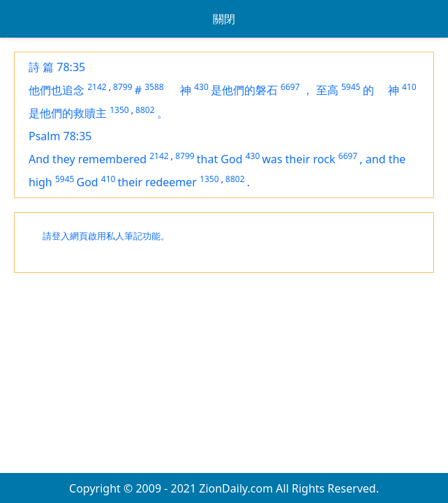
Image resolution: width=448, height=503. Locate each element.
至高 (327, 90)
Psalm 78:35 (60, 136)
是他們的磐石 (244, 90)
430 (201, 87)
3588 (154, 87)
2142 (97, 87)
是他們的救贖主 (68, 113)
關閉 (224, 19)
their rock (311, 159)
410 (409, 87)
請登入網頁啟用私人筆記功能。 (106, 236)
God (88, 182)
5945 (351, 87)
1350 (119, 110)
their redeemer (157, 182)
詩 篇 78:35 (57, 67)
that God (220, 159)
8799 (122, 87)
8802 (145, 110)
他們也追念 (57, 90)
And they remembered (88, 159)
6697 (290, 87)
